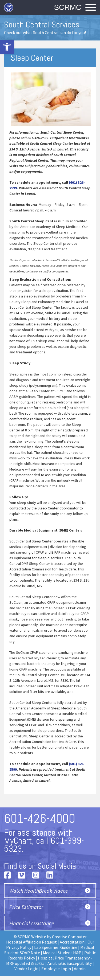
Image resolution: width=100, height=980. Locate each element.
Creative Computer (69, 937)
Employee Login (56, 969)
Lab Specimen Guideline (56, 947)
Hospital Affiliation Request (31, 942)
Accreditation (72, 942)
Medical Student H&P (62, 953)
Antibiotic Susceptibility (70, 963)
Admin (80, 969)
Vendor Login (26, 969)
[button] (7, 47)
